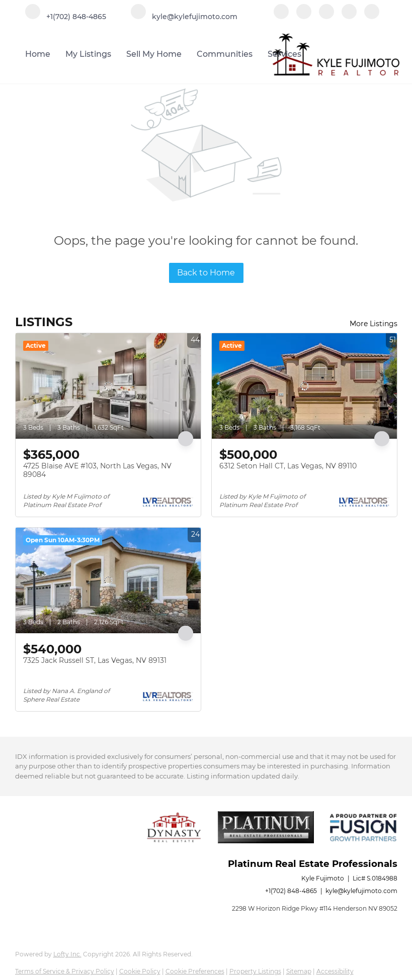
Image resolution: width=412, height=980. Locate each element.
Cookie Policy (140, 971)
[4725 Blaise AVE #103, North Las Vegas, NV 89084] (108, 386)
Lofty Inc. (67, 954)
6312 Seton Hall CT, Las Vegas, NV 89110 (288, 466)
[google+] (372, 16)
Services (284, 54)
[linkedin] (304, 16)
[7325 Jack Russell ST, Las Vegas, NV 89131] (108, 580)
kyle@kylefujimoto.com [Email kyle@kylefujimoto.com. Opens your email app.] (361, 891)
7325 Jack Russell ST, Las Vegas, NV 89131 (95, 660)
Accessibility (335, 971)
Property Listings (255, 971)
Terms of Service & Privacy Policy (65, 971)
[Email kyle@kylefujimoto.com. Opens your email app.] (184, 16)
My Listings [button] (88, 54)
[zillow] (326, 16)
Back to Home (206, 273)
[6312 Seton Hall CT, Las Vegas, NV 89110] (304, 386)
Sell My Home (154, 54)
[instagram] (349, 16)
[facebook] (281, 16)
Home (38, 54)
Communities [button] (225, 54)
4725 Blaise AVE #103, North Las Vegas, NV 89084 (97, 470)
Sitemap (299, 971)
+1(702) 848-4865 (291, 891)
